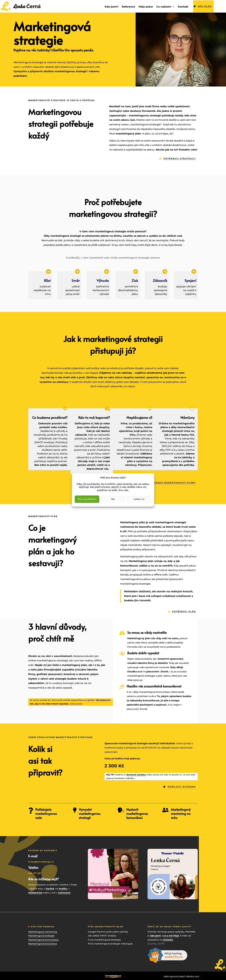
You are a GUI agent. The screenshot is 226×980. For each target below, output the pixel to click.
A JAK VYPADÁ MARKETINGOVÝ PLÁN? (169, 483)
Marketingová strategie (41, 936)
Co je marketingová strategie (104, 940)
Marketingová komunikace (43, 940)
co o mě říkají (171, 936)
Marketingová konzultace (43, 944)
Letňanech (64, 893)
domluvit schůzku (136, 775)
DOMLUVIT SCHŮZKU (182, 787)
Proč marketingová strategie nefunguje (110, 944)
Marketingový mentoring (43, 932)
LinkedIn (168, 940)
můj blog (205, 6)
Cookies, (153, 944)
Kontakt (183, 7)
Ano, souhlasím (87, 499)
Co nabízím (164, 7)
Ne (113, 499)
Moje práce (146, 7)
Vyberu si (139, 499)
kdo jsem (156, 936)
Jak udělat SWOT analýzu (102, 936)
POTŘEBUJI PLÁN (184, 611)
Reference (128, 7)
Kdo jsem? (112, 7)
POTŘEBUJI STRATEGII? (180, 158)
